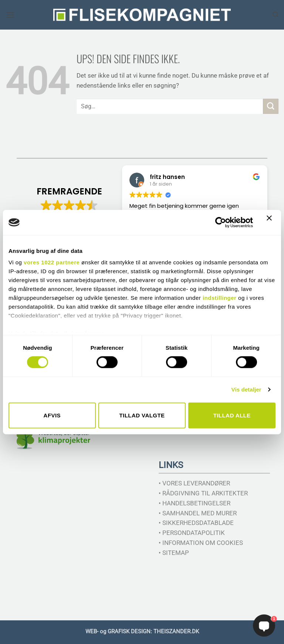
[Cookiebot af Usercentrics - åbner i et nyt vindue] (221, 222)
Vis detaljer (246, 389)
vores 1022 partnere (52, 262)
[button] (10, 15)
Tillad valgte (142, 415)
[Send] (271, 106)
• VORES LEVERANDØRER (194, 483)
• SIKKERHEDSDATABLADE (196, 523)
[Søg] (275, 15)
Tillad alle (232, 415)
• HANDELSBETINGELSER (195, 503)
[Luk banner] (271, 223)
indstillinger (220, 298)
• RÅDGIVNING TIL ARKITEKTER (203, 493)
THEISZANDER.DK (176, 631)
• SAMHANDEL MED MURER (198, 513)
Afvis (52, 415)
